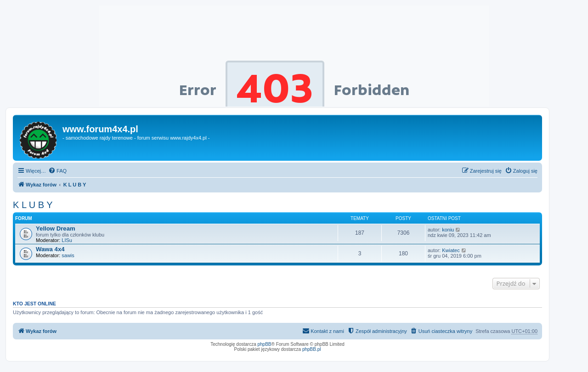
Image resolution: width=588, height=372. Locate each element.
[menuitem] (57, 171)
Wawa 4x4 (50, 249)
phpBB (265, 344)
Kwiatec (451, 250)
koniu (448, 230)
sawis (68, 255)
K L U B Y (33, 205)
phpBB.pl (312, 349)
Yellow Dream (56, 228)
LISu (67, 240)
